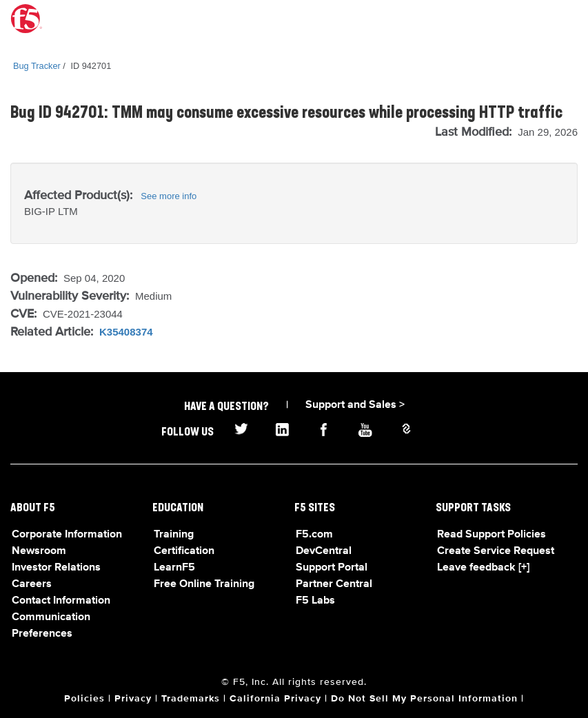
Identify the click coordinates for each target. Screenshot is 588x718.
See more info (169, 196)
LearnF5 (174, 568)
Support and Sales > (355, 405)
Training (174, 535)
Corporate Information (67, 535)
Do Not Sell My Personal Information (424, 699)
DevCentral (324, 551)
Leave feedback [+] (483, 568)
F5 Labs (315, 601)
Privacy (133, 699)
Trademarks (191, 699)
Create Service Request (496, 551)
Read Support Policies (491, 535)
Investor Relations (56, 568)
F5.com (314, 535)
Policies (84, 699)
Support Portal (332, 568)
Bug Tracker (37, 66)
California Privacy (275, 699)
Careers (32, 584)
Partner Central (334, 584)
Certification (184, 551)
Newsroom (39, 551)
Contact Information (61, 601)
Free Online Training (204, 584)
